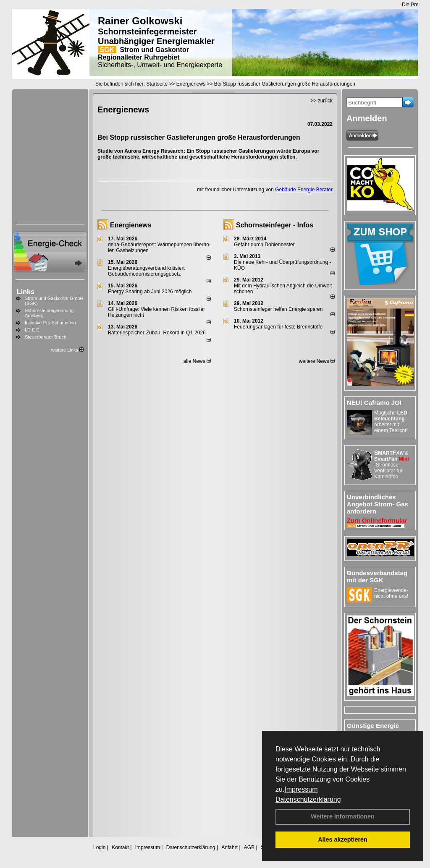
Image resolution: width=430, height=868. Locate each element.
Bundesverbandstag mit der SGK (377, 576)
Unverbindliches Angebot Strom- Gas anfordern (378, 504)
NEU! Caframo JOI (374, 403)
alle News (197, 361)
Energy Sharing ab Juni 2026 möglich (150, 292)
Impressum (301, 789)
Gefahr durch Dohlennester (264, 245)
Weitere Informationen (343, 816)
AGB (249, 847)
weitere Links (67, 350)
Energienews (131, 225)
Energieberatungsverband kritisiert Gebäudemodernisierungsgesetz (146, 271)
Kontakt (120, 847)
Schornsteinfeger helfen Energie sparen (278, 309)
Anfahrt (229, 847)
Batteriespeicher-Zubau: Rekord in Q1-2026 (157, 333)
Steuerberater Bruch (46, 337)
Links (26, 292)
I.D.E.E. (33, 330)
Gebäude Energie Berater (304, 190)
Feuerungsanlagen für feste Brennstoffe (278, 327)
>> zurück (321, 101)
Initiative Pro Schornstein (50, 323)
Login (99, 847)
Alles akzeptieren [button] (343, 839)
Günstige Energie (373, 726)
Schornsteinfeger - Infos (275, 225)
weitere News (317, 361)
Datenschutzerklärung (308, 799)
